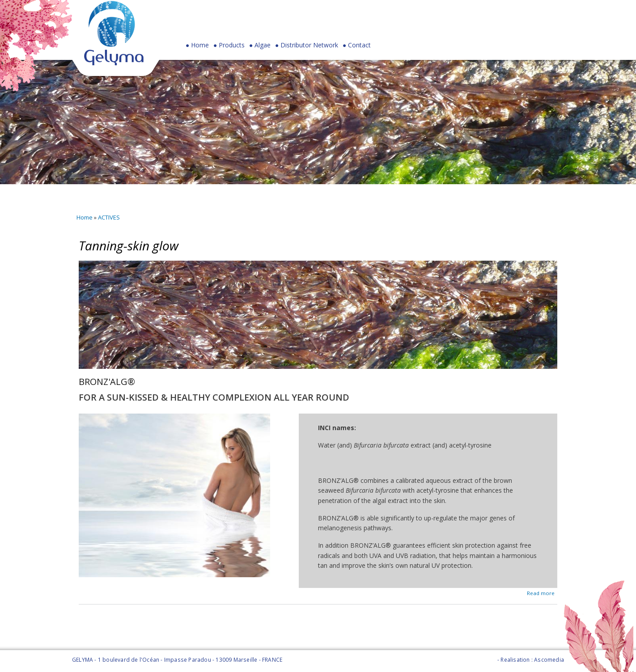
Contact (359, 45)
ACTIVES (109, 217)
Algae (263, 45)
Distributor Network (309, 45)
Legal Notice (479, 660)
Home (200, 45)
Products (229, 47)
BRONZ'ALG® (107, 382)
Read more (541, 592)
